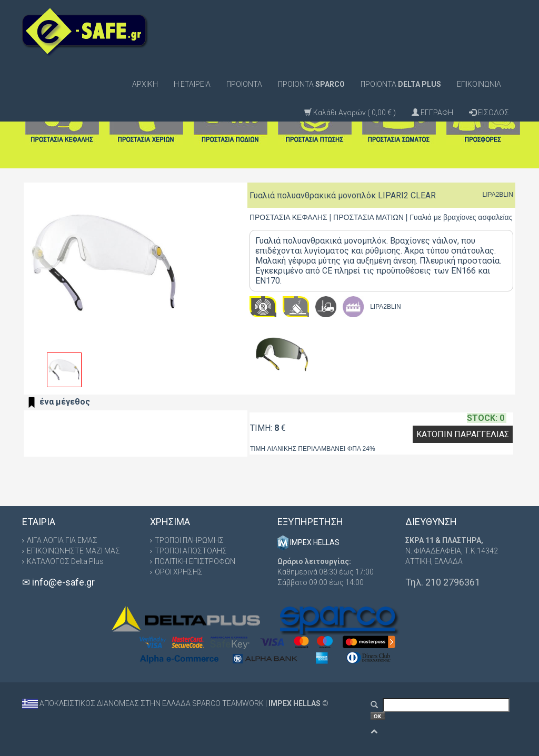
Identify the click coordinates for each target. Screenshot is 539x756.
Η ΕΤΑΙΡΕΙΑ (192, 84)
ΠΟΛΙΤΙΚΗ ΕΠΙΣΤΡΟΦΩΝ (195, 561)
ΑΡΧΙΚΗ (145, 84)
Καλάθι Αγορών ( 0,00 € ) (350, 112)
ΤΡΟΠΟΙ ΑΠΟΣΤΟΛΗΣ (191, 551)
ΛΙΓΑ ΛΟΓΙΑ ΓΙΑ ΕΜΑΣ (62, 540)
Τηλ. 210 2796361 (443, 582)
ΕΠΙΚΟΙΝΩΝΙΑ (479, 84)
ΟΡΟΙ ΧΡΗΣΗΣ (179, 572)
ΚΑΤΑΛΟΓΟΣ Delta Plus (65, 561)
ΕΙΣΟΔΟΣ (489, 112)
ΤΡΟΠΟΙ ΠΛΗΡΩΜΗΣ (189, 540)
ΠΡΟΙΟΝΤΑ (244, 84)
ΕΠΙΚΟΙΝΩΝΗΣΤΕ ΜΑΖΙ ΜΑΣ (73, 551)
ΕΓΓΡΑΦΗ (432, 112)
